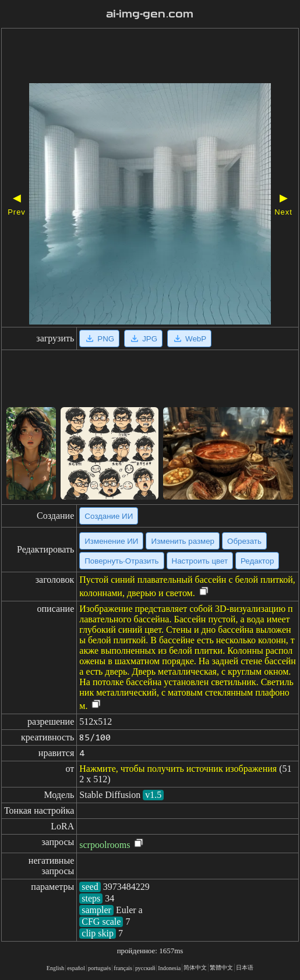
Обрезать (244, 541)
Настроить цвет (200, 561)
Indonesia (169, 968)
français (123, 968)
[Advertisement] (150, 57)
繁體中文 (221, 967)
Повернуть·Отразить (121, 561)
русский (145, 968)
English (56, 968)
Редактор (257, 561)
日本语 (245, 967)
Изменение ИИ (111, 541)
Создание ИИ (109, 516)
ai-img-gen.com (150, 14)
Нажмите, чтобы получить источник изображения (178, 769)
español (76, 968)
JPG (143, 338)
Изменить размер (183, 541)
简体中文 (195, 967)
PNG (99, 338)
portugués (99, 968)
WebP (189, 338)
